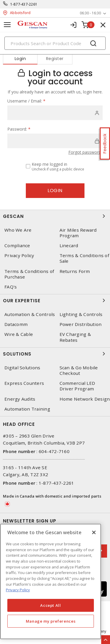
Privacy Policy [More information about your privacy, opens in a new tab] (18, 590)
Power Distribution (81, 324)
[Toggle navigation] (7, 25)
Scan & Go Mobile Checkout (79, 370)
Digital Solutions (22, 368)
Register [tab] (55, 59)
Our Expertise (55, 300)
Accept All (51, 605)
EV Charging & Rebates (75, 337)
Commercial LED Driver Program (77, 386)
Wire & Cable (19, 334)
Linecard (69, 246)
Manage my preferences (51, 621)
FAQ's (11, 287)
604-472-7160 (54, 451)
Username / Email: (26, 101)
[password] (55, 141)
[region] (51, 581)
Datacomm (16, 324)
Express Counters (24, 383)
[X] (94, 532)
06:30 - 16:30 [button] (90, 13)
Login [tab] (20, 59)
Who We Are (18, 230)
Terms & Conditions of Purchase (29, 274)
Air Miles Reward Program (78, 233)
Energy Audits (20, 399)
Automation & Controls (30, 314)
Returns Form (75, 271)
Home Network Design (85, 399)
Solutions (55, 354)
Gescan (55, 216)
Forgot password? (86, 152)
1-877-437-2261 (24, 4)
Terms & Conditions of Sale (84, 258)
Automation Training (27, 409)
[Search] (55, 43)
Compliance (17, 246)
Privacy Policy (19, 256)
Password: (19, 129)
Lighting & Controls (81, 314)
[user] (55, 113)
